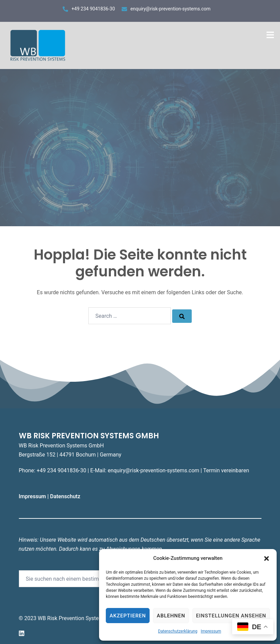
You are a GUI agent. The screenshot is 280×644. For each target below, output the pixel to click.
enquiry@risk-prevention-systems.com (170, 9)
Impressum (211, 631)
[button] (267, 558)
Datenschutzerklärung (178, 631)
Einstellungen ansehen (231, 616)
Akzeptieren (128, 616)
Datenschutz (66, 496)
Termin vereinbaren (226, 470)
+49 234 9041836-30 (93, 9)
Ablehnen (171, 616)
